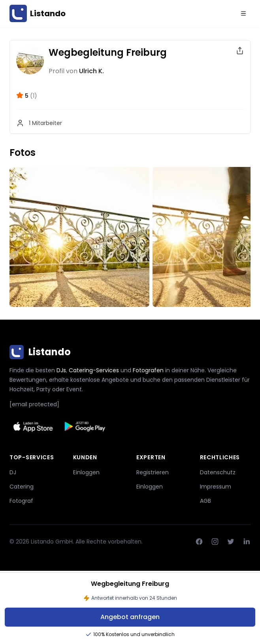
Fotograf (21, 501)
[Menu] (243, 13)
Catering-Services (94, 370)
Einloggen (86, 472)
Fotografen (148, 370)
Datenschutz (218, 472)
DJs (61, 370)
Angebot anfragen (130, 617)
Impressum (216, 487)
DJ (13, 472)
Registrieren (153, 472)
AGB (205, 501)
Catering (22, 487)
